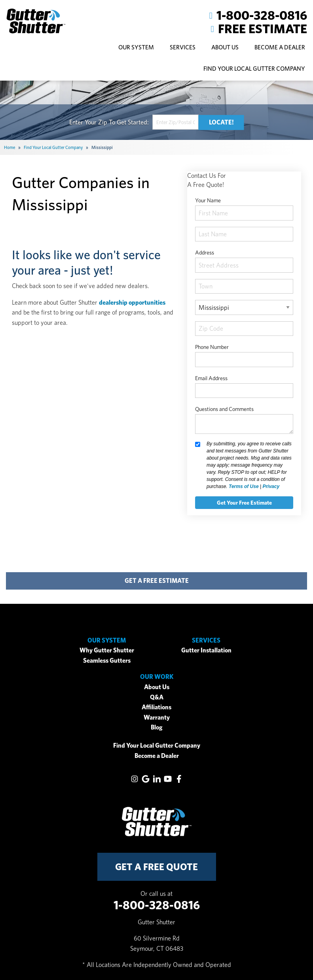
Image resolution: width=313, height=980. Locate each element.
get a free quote (156, 867)
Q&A (157, 697)
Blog (157, 727)
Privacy (271, 486)
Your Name (208, 200)
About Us (157, 687)
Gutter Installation (206, 650)
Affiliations (156, 707)
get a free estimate (157, 581)
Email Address (211, 378)
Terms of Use (244, 486)
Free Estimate (263, 29)
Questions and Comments (224, 409)
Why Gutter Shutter (107, 650)
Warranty (157, 717)
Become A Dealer (280, 47)
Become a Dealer (157, 756)
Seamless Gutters (107, 661)
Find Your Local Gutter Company (254, 69)
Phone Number (212, 347)
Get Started (132, 122)
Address (205, 253)
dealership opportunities (132, 302)
